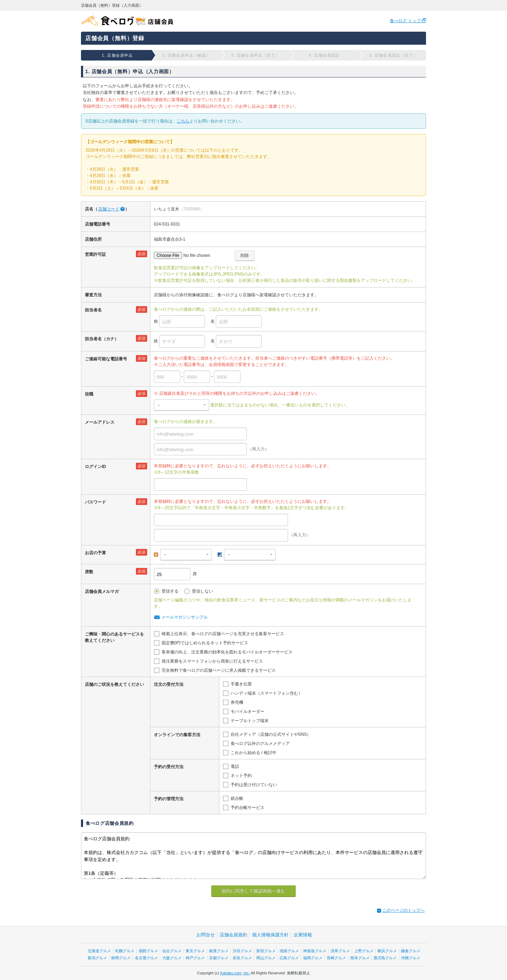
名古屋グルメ (146, 958)
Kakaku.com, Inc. (235, 973)
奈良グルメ (242, 958)
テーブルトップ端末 (250, 721)
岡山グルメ (266, 958)
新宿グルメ (266, 951)
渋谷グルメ (242, 951)
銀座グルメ (219, 951)
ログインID (95, 467)
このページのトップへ (403, 910)
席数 (89, 572)
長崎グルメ (336, 958)
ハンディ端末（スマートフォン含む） (267, 693)
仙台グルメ (172, 951)
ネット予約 (241, 776)
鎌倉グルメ (411, 951)
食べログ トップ (406, 21)
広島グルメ (289, 958)
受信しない (202, 591)
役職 (89, 394)
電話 (235, 766)
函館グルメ (148, 951)
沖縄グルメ (411, 958)
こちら (183, 121)
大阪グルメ (172, 958)
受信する (170, 591)
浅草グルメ (340, 951)
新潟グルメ (97, 958)
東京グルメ (195, 951)
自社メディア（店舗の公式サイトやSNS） (271, 734)
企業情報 (303, 935)
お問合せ (206, 935)
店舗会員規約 (233, 935)
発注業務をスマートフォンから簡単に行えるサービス (212, 661)
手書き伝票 (241, 684)
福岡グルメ (313, 958)
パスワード (95, 502)
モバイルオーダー (248, 712)
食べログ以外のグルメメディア (260, 744)
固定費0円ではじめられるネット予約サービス (205, 643)
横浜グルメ (387, 951)
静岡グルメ (121, 958)
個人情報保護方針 (270, 935)
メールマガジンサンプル (184, 617)
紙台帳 (237, 798)
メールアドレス (100, 422)
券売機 (237, 702)
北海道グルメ (99, 951)
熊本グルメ (360, 958)
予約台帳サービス (248, 808)
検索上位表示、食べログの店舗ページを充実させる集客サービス (223, 634)
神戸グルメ (195, 958)
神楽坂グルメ (315, 951)
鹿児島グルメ (385, 958)
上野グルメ (364, 951)
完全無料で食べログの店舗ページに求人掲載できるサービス (219, 670)
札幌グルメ (125, 951)
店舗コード (109, 209)
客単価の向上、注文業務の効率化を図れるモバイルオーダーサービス (227, 652)
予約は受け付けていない (254, 785)
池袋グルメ (289, 951)
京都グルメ (219, 958)
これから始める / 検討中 (254, 753)
